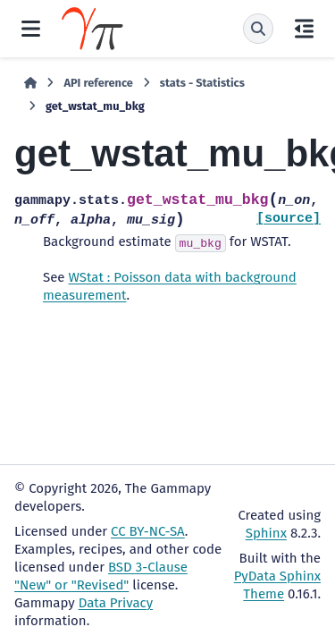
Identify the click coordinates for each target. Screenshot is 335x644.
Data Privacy (116, 603)
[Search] (258, 29)
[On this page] (304, 29)
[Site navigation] (31, 29)
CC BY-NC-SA (148, 531)
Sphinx (266, 533)
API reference (98, 83)
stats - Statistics (202, 83)
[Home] (30, 83)
